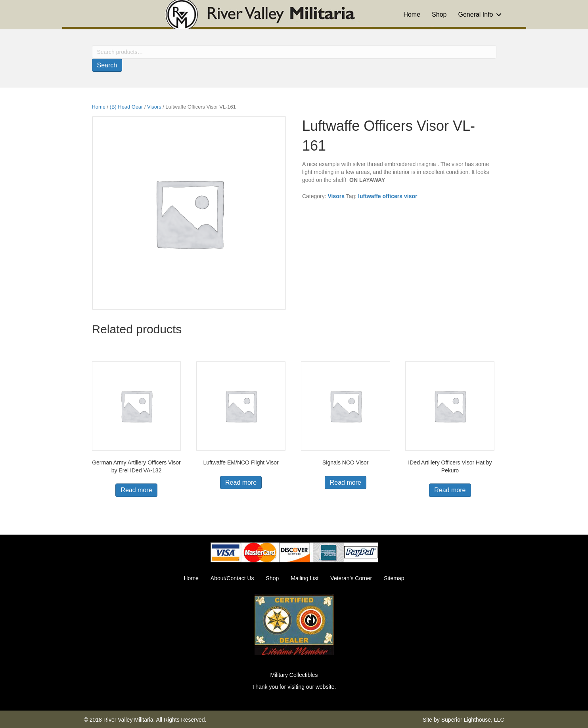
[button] (499, 15)
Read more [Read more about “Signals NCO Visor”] (346, 482)
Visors (154, 107)
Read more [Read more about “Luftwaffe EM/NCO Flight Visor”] (241, 482)
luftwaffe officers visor (388, 196)
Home (412, 14)
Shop (439, 14)
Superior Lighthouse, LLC (473, 720)
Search (107, 65)
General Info (475, 14)
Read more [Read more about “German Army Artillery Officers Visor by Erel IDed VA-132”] (136, 490)
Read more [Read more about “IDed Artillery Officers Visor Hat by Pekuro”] (450, 490)
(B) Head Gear (126, 107)
